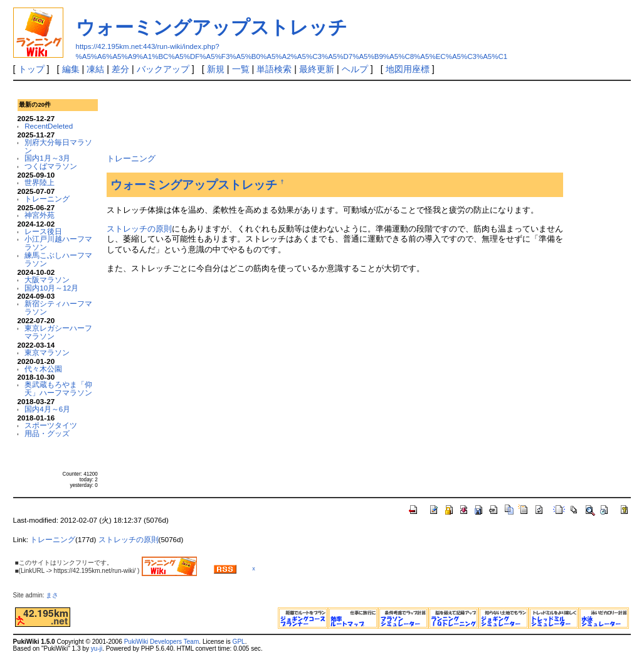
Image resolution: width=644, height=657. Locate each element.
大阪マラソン (47, 280)
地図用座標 (408, 69)
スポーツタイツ (51, 425)
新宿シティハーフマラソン (58, 307)
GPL (239, 642)
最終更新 (317, 69)
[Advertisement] (335, 115)
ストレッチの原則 (139, 229)
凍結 (95, 69)
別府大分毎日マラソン (58, 146)
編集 (71, 69)
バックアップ (163, 69)
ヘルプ (355, 69)
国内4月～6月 (47, 409)
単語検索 (274, 69)
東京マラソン (47, 352)
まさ (55, 595)
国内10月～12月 (51, 288)
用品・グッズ (47, 433)
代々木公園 (43, 369)
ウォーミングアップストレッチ (212, 27)
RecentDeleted (49, 126)
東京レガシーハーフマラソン (58, 332)
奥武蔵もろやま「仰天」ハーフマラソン (58, 388)
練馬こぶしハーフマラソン (58, 259)
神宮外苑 (40, 215)
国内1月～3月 (47, 158)
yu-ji (97, 649)
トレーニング (47, 199)
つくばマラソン (51, 166)
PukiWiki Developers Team (162, 642)
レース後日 (43, 231)
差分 (120, 69)
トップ (31, 69)
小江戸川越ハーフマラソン (58, 243)
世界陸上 (40, 182)
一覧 (241, 69)
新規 (216, 69)
